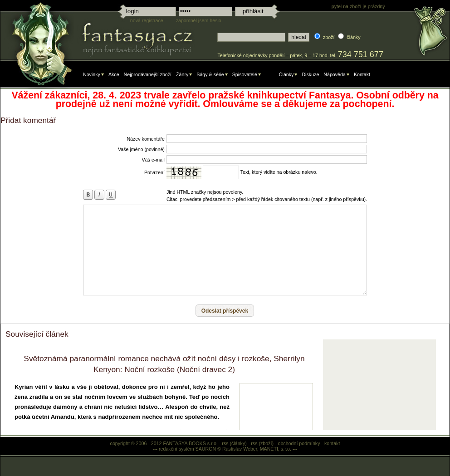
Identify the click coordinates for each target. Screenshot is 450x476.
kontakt (332, 443)
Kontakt (362, 74)
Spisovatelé (245, 74)
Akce (114, 74)
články (353, 37)
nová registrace (147, 20)
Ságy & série (210, 74)
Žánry (182, 74)
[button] (225, 311)
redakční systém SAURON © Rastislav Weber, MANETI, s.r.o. (225, 449)
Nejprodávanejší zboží (148, 74)
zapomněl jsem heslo (199, 20)
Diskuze (310, 74)
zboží (329, 37)
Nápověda (335, 74)
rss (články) (234, 443)
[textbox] (251, 37)
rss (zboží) (262, 443)
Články (286, 74)
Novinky (92, 74)
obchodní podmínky (299, 443)
